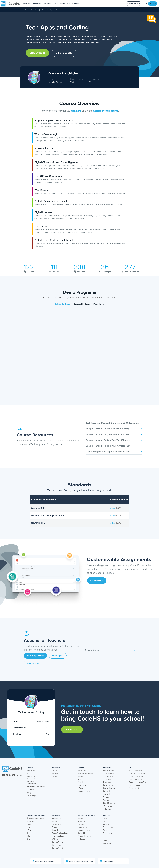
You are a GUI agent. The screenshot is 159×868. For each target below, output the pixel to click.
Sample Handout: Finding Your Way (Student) (114, 440)
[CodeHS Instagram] (7, 775)
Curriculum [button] (48, 4)
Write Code (81, 782)
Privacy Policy (108, 833)
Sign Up (153, 4)
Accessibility (107, 844)
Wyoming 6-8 (38, 508)
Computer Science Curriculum (33, 780)
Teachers (55, 776)
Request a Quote (134, 4)
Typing (29, 793)
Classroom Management (86, 773)
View (113, 508)
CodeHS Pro (31, 776)
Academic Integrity (84, 791)
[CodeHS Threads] (21, 775)
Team (105, 821)
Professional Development (36, 787)
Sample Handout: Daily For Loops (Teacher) (114, 434)
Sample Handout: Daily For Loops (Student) (114, 429)
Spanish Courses (109, 788)
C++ (28, 833)
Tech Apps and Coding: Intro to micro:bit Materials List (114, 423)
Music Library (99, 304)
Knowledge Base (58, 836)
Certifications (31, 784)
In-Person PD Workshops (137, 773)
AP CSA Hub (108, 806)
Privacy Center (108, 827)
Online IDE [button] (65, 4)
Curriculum (34, 10)
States (54, 821)
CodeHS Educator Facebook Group (79, 861)
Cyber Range (31, 796)
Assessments (82, 827)
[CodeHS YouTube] (14, 775)
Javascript (30, 821)
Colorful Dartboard (62, 304)
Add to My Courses (35, 656)
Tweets (55, 827)
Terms (105, 830)
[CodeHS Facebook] (4, 775)
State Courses (108, 785)
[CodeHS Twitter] (18, 775)
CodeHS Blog (57, 830)
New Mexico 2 (38, 523)
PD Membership (134, 788)
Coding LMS (31, 770)
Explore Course (64, 53)
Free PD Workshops (135, 779)
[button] (27, 4)
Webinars (55, 839)
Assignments (82, 770)
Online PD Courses (135, 770)
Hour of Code (108, 794)
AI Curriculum (108, 809)
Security (106, 841)
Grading (80, 776)
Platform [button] (37, 4)
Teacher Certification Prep (137, 782)
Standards (107, 791)
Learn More (97, 581)
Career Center (57, 845)
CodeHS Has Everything (86, 815)
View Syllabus (37, 53)
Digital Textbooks (109, 803)
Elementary (107, 782)
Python (29, 824)
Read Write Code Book (60, 833)
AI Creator (30, 790)
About (105, 818)
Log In (145, 4)
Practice (106, 797)
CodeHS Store (106, 861)
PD (130, 767)
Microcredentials (134, 785)
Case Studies (57, 818)
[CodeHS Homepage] (11, 4)
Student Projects (58, 842)
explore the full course (106, 111)
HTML (29, 830)
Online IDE (30, 773)
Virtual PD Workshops (136, 776)
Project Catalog (109, 773)
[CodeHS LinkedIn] (10, 775)
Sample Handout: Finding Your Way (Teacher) (114, 446)
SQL (28, 836)
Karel (29, 839)
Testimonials (56, 824)
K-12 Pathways (108, 776)
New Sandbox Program (35, 818)
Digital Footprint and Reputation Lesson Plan (114, 452)
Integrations (82, 785)
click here (76, 111)
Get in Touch (72, 730)
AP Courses (107, 779)
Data (79, 779)
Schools (55, 773)
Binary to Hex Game (82, 304)
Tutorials (106, 800)
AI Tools (80, 788)
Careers (106, 824)
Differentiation (82, 821)
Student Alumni (57, 848)
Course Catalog (47, 10)
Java (28, 827)
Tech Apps (60, 10)
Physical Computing (84, 836)
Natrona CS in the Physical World (48, 515)
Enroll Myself (58, 656)
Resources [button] (76, 4)
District (55, 770)
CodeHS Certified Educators (43, 861)
